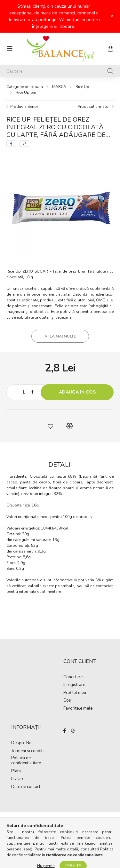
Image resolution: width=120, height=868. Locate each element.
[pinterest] (24, 144)
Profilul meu (75, 693)
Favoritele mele (78, 709)
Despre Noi (22, 743)
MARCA (59, 87)
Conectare (73, 677)
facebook (65, 731)
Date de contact (26, 787)
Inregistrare (74, 685)
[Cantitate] (24, 392)
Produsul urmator (94, 107)
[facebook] (11, 144)
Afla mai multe (60, 336)
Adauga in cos (77, 392)
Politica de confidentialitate (26, 761)
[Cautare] (60, 71)
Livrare (18, 779)
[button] (51, 426)
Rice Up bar (26, 92)
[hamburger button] (10, 49)
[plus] (32, 392)
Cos (67, 701)
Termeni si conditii (28, 751)
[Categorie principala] (25, 87)
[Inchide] (112, 16)
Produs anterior (24, 107)
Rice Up (82, 87)
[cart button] (110, 49)
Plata (16, 771)
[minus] (15, 392)
